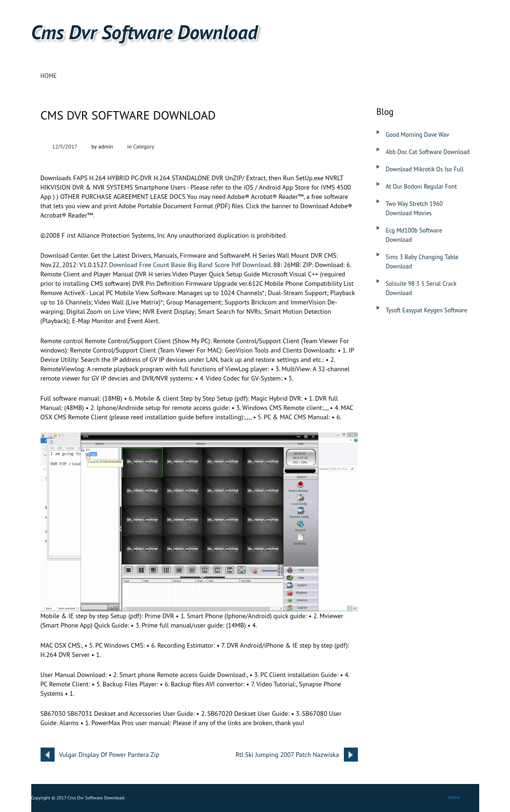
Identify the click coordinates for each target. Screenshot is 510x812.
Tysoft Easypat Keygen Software (427, 310)
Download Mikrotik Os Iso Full (425, 169)
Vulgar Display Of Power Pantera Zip (109, 755)
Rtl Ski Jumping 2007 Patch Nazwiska (287, 755)
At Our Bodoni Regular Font (422, 187)
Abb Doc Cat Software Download (428, 152)
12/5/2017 (65, 146)
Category (143, 146)
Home (49, 76)
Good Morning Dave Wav (418, 135)
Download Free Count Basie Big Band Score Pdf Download (190, 265)
